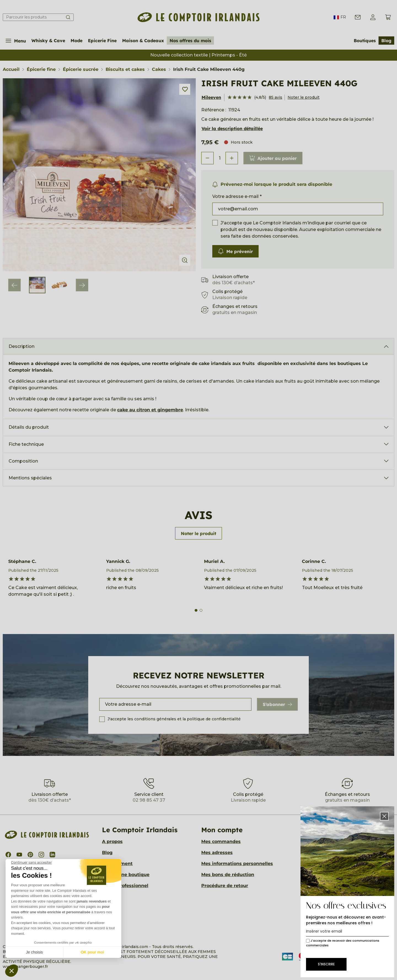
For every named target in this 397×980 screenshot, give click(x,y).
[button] (12, 971)
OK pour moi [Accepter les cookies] (92, 952)
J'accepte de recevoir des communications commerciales (343, 943)
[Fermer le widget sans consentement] (31, 863)
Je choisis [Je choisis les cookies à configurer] (34, 952)
